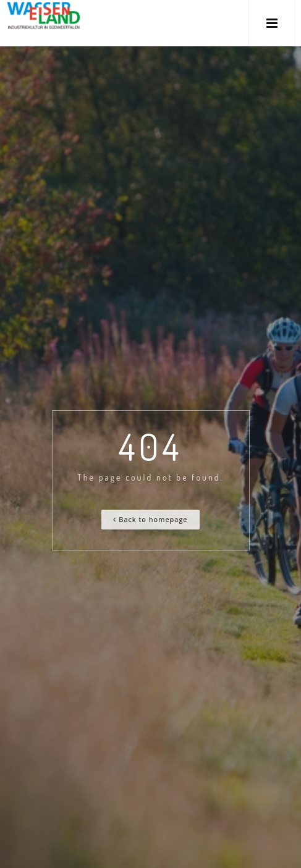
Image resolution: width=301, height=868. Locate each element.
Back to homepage (150, 519)
